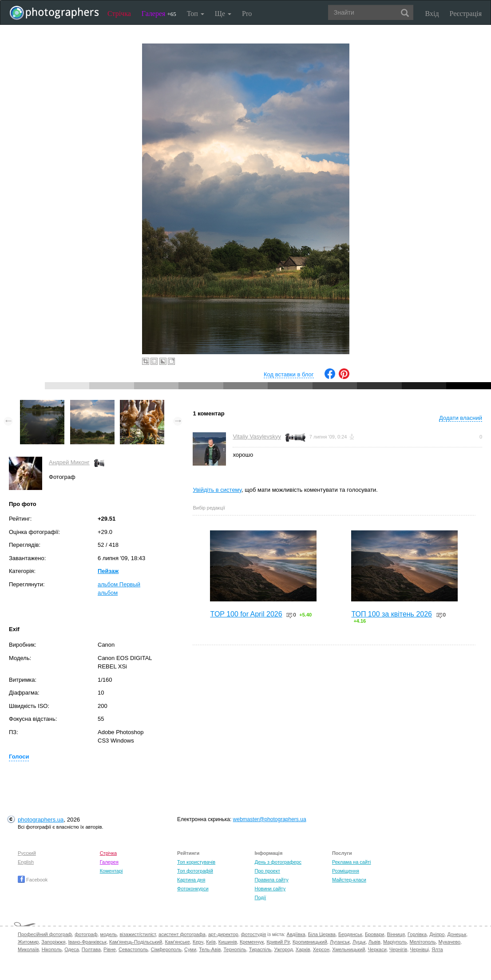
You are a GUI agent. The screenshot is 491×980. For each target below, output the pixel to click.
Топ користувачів (196, 862)
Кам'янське (177, 942)
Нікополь (52, 949)
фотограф (86, 934)
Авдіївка (296, 934)
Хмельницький (348, 949)
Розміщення (346, 871)
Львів (374, 942)
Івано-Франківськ (87, 942)
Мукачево (449, 942)
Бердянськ (350, 934)
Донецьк (457, 934)
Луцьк (359, 942)
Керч (198, 942)
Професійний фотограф (45, 934)
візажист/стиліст (137, 934)
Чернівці (420, 949)
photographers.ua (41, 820)
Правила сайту (271, 880)
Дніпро (437, 934)
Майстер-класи (349, 880)
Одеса (71, 949)
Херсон (321, 949)
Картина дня (191, 880)
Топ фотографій (195, 871)
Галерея (159, 14)
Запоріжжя (53, 942)
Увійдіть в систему (217, 490)
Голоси (19, 757)
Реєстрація (466, 14)
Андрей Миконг (69, 462)
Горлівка (417, 934)
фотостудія (254, 934)
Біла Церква (322, 934)
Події (260, 897)
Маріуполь (395, 942)
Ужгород (283, 949)
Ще (223, 14)
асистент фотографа (182, 934)
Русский (27, 853)
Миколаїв (28, 949)
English (26, 862)
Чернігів (398, 949)
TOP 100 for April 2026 (246, 614)
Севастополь (133, 949)
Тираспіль (260, 949)
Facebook (33, 880)
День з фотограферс (278, 862)
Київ (211, 942)
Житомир (28, 942)
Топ (196, 14)
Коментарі (111, 871)
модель (109, 934)
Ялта (437, 949)
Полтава (91, 949)
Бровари (375, 934)
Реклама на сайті (352, 862)
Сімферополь (166, 949)
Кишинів (228, 942)
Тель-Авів (210, 949)
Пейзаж (108, 571)
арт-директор (223, 934)
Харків (303, 949)
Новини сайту (270, 889)
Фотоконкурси (193, 889)
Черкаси (377, 949)
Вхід (432, 14)
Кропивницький (310, 942)
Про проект (267, 871)
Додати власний (461, 418)
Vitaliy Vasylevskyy (257, 437)
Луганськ (340, 942)
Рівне (110, 949)
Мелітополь (423, 942)
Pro (247, 14)
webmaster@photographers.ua (270, 819)
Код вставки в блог (289, 374)
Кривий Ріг (278, 942)
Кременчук (252, 942)
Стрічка (119, 14)
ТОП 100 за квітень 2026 (392, 614)
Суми (190, 949)
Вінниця (396, 934)
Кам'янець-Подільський (136, 942)
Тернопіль (235, 949)
